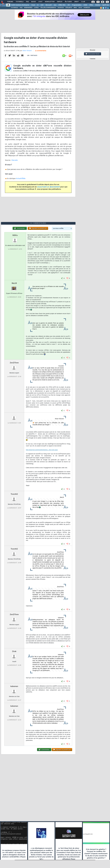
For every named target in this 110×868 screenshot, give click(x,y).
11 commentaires (41, 51)
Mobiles (98, 5)
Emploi (60, 2)
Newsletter (50, 2)
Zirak (14, 651)
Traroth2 (14, 494)
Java (55, 5)
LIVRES (36, 8)
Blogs (34, 2)
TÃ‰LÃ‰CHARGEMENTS (48, 8)
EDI (69, 5)
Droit (76, 2)
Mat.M (14, 283)
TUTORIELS (14, 8)
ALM (42, 5)
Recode (15, 160)
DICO (80, 8)
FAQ (27, 2)
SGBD (85, 5)
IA (38, 5)
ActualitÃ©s (21, 179)
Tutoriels (20, 2)
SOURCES (61, 8)
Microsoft (49, 5)
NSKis (15, 235)
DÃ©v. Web (62, 5)
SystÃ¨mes (106, 5)
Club (83, 2)
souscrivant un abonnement (49, 187)
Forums (10, 2)
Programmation (77, 5)
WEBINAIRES (28, 8)
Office (91, 5)
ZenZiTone (14, 363)
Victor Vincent (27, 51)
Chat (40, 2)
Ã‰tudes (68, 2)
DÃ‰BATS (69, 8)
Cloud (33, 5)
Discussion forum (93, 54)
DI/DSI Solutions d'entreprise (20, 5)
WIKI (75, 8)
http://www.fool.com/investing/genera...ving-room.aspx (42, 450)
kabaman (14, 686)
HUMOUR (87, 8)
